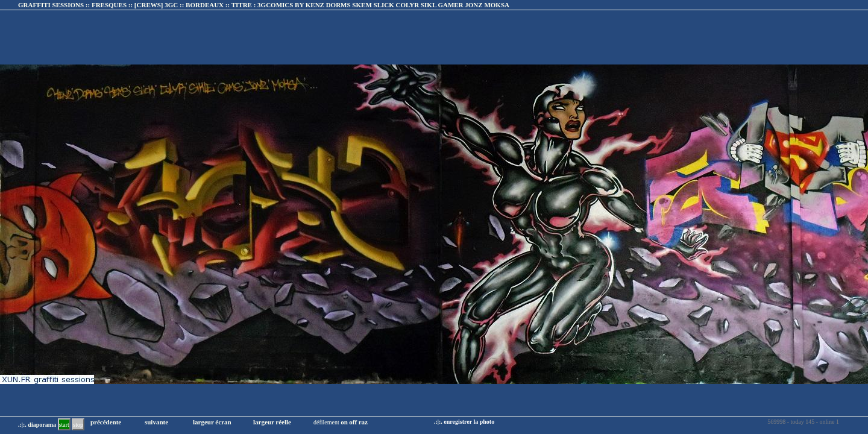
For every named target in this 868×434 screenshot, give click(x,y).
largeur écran (212, 422)
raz (363, 422)
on (344, 422)
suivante (156, 422)
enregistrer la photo (469, 422)
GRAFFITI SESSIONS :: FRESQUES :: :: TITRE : (264, 5)
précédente (106, 422)
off (353, 422)
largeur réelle (272, 422)
